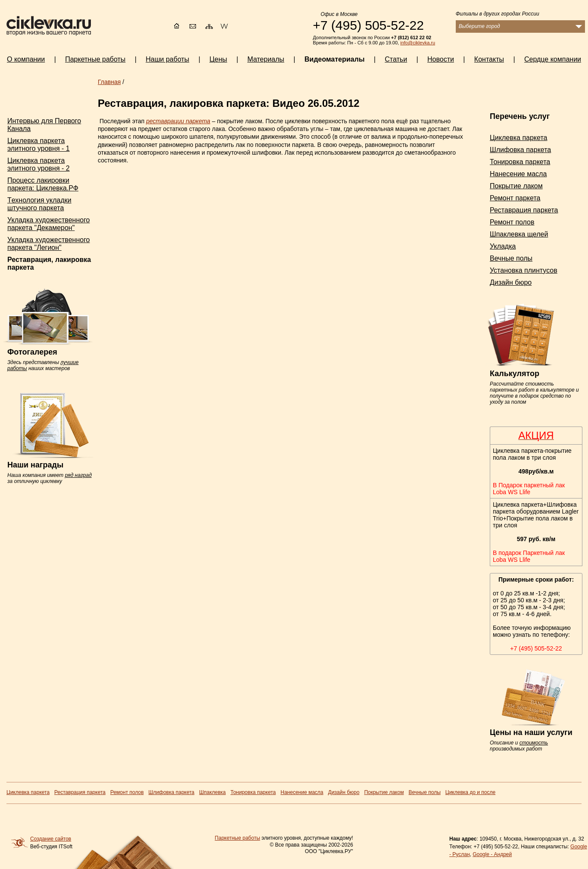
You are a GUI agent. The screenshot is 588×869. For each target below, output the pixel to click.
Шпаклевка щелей (519, 234)
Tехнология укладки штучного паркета (39, 204)
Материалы (266, 59)
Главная (109, 82)
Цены (218, 59)
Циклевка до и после (470, 792)
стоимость (534, 743)
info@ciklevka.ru (418, 43)
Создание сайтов (51, 839)
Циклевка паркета (518, 138)
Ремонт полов (512, 222)
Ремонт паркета (515, 198)
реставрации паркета (178, 121)
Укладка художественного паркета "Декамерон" (49, 224)
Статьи (396, 59)
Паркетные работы (238, 838)
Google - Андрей (492, 854)
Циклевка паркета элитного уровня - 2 (39, 164)
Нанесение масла (518, 174)
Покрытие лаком (516, 186)
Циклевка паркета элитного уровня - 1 (39, 145)
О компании (26, 59)
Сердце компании (553, 59)
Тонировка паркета (520, 162)
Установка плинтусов (524, 270)
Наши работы (167, 59)
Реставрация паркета (524, 210)
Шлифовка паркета (520, 150)
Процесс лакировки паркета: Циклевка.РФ (43, 184)
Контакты (489, 59)
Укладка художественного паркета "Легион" (49, 244)
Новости (441, 59)
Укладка (503, 246)
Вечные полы (511, 258)
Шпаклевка (212, 792)
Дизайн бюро (511, 282)
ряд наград (78, 475)
